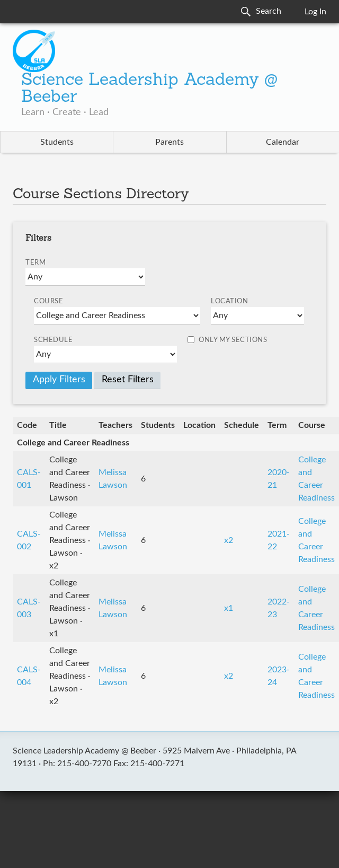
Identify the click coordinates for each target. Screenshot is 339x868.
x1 (229, 608)
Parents (169, 142)
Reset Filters (128, 380)
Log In (315, 12)
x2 (229, 540)
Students (57, 142)
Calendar (283, 142)
